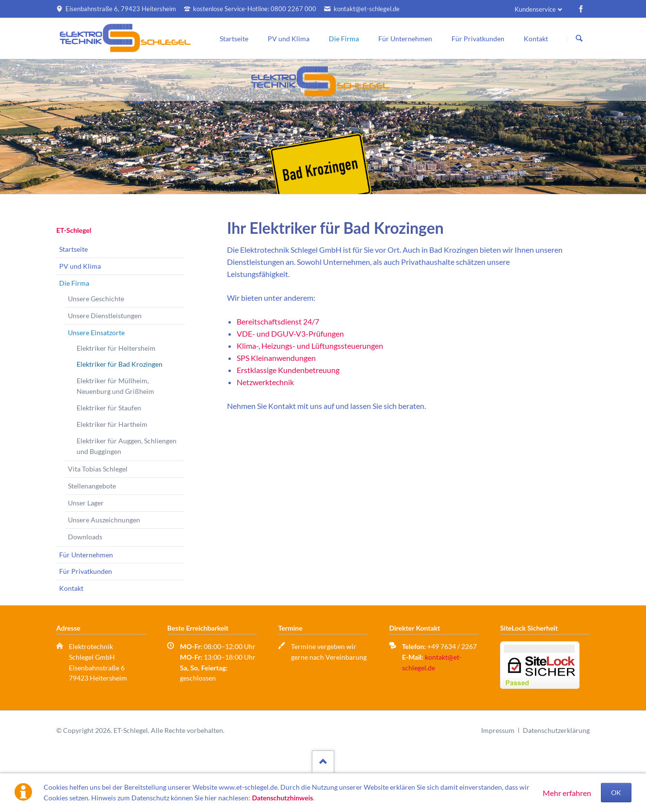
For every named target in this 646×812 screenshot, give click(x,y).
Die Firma (344, 39)
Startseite (234, 39)
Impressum (498, 730)
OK (616, 792)
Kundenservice (535, 9)
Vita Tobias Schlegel (98, 469)
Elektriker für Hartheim (112, 424)
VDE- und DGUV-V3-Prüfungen (290, 333)
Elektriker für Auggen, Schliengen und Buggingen (127, 446)
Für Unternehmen (405, 39)
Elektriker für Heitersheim (116, 348)
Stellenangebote (92, 486)
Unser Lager (86, 503)
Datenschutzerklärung (556, 730)
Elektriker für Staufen (109, 408)
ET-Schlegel (74, 230)
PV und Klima (289, 39)
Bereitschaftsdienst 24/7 (278, 321)
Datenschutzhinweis (282, 798)
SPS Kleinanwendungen (276, 358)
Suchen (579, 39)
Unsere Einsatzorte (96, 333)
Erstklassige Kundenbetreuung (288, 370)
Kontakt (536, 39)
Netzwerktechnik (265, 382)
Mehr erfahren (567, 793)
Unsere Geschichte (96, 299)
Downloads (85, 537)
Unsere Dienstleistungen (105, 316)
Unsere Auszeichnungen (104, 520)
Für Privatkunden (478, 39)
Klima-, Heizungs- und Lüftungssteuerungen (310, 346)
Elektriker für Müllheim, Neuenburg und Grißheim (115, 386)
